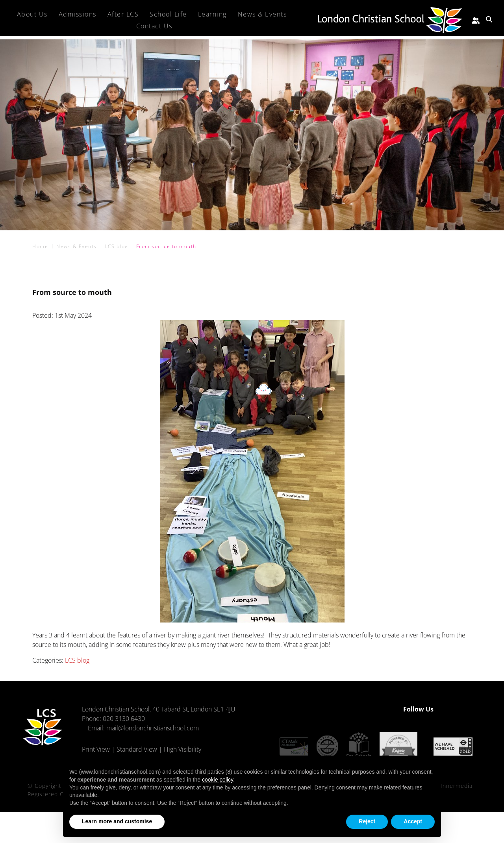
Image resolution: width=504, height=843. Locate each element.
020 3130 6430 (124, 719)
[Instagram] (466, 709)
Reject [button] (367, 821)
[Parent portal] (476, 19)
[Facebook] (452, 709)
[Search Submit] (489, 19)
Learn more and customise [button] (117, 821)
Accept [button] (413, 821)
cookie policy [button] (218, 780)
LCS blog (77, 660)
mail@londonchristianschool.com (153, 728)
